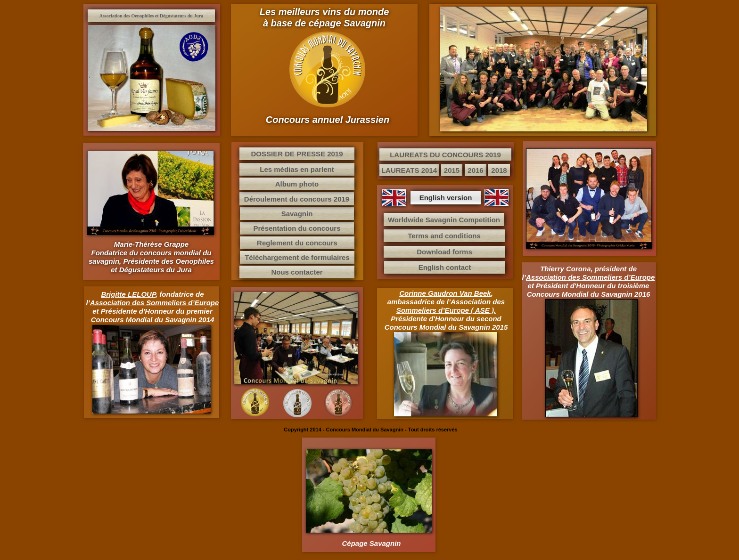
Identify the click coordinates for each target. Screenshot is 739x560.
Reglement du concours (297, 243)
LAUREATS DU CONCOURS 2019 (445, 155)
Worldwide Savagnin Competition (444, 220)
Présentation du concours (297, 228)
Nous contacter (297, 272)
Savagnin (297, 214)
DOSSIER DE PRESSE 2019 (297, 154)
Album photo (297, 184)
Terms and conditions (444, 236)
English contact (445, 267)
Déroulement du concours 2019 (297, 199)
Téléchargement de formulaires (297, 257)
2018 (499, 170)
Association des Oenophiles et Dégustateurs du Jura (152, 16)
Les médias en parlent (297, 169)
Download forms (444, 252)
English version (446, 198)
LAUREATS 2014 (409, 170)
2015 (452, 170)
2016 (475, 170)
